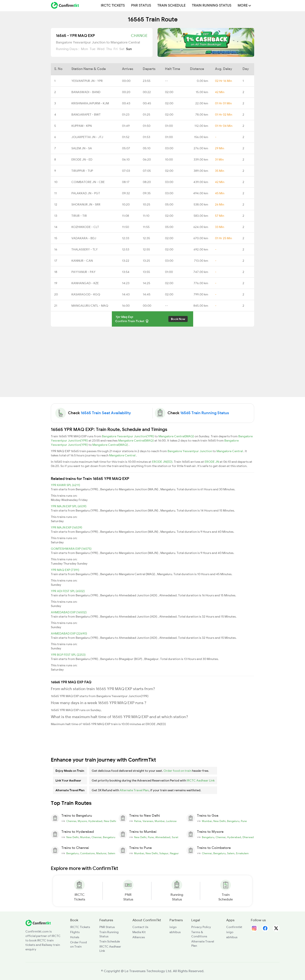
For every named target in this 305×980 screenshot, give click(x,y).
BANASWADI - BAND (86, 92)
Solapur (164, 853)
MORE (244, 6)
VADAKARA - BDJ (84, 238)
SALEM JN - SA (82, 148)
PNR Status (141, 6)
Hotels (75, 937)
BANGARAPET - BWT (86, 115)
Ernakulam (242, 853)
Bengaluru (233, 821)
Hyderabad (95, 821)
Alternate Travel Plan (134, 790)
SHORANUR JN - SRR (86, 204)
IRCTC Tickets (113, 6)
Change (139, 36)
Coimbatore (87, 853)
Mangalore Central (230, 451)
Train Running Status (212, 6)
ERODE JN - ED (82, 159)
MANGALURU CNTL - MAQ (90, 306)
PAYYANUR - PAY (83, 272)
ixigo (173, 927)
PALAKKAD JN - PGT (86, 193)
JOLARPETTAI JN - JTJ (87, 137)
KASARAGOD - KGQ (86, 294)
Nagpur (174, 853)
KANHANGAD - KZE (85, 283)
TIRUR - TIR (79, 216)
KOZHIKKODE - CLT (85, 227)
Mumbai (160, 821)
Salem (112, 853)
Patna (138, 821)
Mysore (82, 821)
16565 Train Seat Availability (106, 413)
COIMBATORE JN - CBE (88, 182)
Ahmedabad (163, 837)
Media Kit (139, 932)
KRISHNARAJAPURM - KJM (90, 103)
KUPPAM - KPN (82, 126)
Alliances (139, 937)
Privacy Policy (201, 927)
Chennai (71, 821)
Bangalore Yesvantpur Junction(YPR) (128, 436)
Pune (244, 821)
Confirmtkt (234, 927)
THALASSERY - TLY (85, 249)
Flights (75, 932)
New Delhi (110, 821)
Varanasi (148, 821)
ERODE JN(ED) (162, 462)
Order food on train (177, 771)
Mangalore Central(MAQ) (177, 436)
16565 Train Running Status (205, 413)
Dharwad (248, 837)
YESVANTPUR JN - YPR (87, 81)
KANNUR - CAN (82, 261)
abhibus (175, 932)
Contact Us (140, 927)
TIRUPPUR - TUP (82, 171)
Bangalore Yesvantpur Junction (190, 451)
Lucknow (171, 821)
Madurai (101, 853)
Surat (175, 837)
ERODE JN (212, 462)
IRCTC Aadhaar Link (201, 780)
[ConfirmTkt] (38, 923)
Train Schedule (171, 6)
